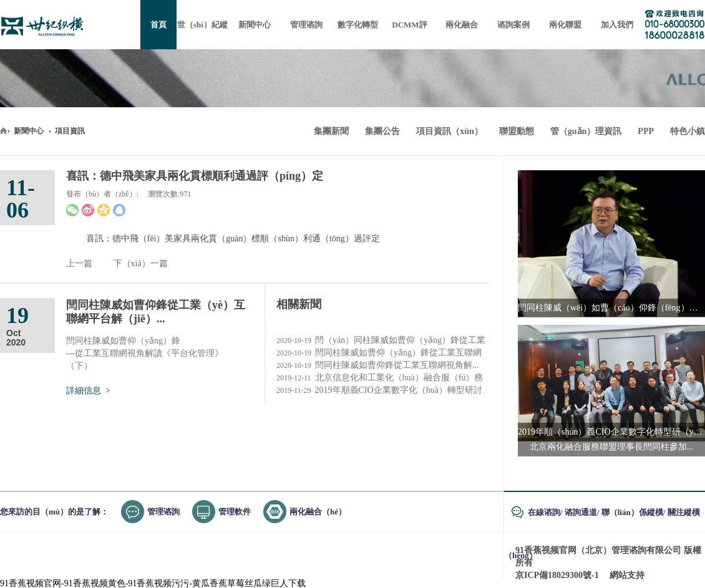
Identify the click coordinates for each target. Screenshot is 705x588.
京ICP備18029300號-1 (557, 575)
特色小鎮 (688, 131)
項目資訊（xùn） (450, 131)
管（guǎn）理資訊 (586, 131)
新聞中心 (29, 131)
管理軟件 (235, 512)
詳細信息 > (88, 391)
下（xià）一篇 (141, 263)
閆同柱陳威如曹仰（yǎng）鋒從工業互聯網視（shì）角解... (379, 353)
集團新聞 (331, 131)
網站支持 (627, 575)
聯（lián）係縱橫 (632, 512)
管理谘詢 (163, 512)
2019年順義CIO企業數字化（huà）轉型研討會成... (379, 390)
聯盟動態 (517, 131)
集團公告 (382, 131)
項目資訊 (70, 131)
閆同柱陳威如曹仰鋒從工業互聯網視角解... (378, 365)
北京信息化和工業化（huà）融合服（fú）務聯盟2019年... (380, 378)
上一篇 (79, 263)
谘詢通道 (581, 512)
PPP (646, 131)
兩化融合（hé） (318, 512)
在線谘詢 (544, 512)
